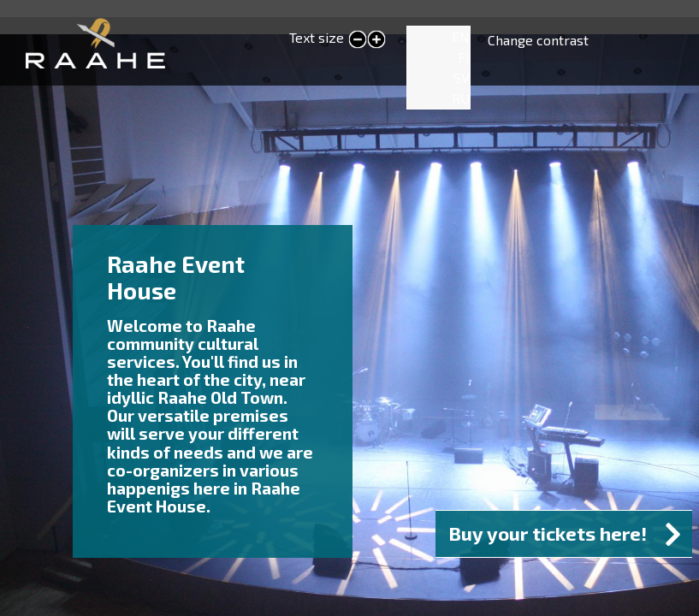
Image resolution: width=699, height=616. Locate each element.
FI (464, 57)
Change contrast (538, 40)
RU (461, 98)
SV (462, 77)
